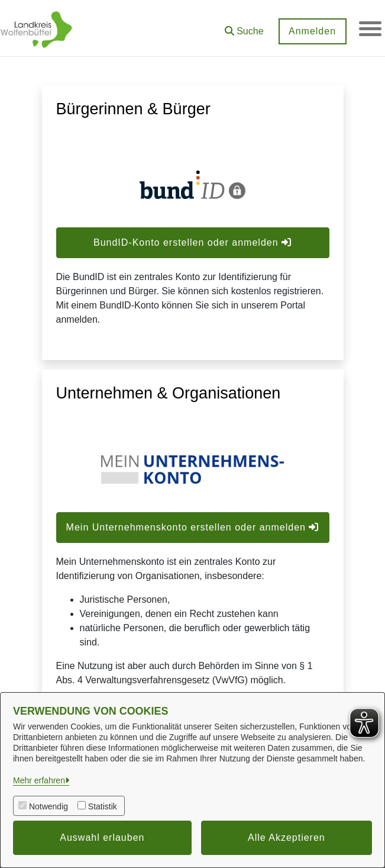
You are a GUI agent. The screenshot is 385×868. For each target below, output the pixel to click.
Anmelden (311, 31)
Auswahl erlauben (102, 838)
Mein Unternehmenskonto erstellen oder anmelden (193, 527)
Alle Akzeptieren (287, 838)
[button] (243, 27)
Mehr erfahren (39, 780)
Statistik (103, 806)
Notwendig (48, 806)
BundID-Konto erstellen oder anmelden (192, 242)
